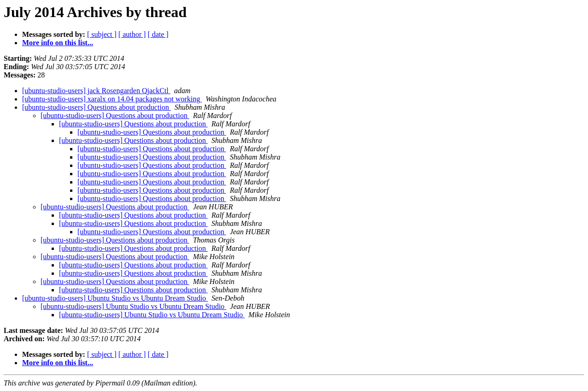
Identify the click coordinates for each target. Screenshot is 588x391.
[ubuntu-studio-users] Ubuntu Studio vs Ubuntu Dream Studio (115, 298)
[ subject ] (102, 34)
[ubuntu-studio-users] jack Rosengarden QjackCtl (96, 91)
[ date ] (158, 34)
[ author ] (132, 34)
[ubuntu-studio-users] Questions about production (97, 107)
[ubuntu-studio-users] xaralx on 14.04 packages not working (112, 99)
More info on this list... (58, 43)
